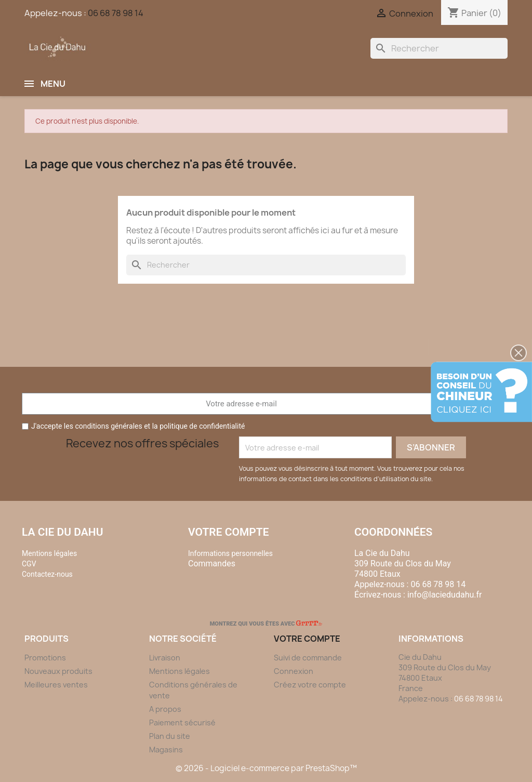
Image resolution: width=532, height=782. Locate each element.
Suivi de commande (308, 658)
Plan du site (170, 736)
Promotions (45, 658)
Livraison (165, 658)
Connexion (294, 671)
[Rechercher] (439, 48)
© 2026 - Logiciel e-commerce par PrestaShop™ (266, 768)
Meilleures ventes (56, 685)
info (445, 595)
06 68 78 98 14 (116, 13)
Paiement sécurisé (182, 723)
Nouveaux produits (58, 671)
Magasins (166, 750)
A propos (165, 709)
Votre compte (229, 532)
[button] (518, 353)
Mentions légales (179, 671)
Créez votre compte (310, 685)
